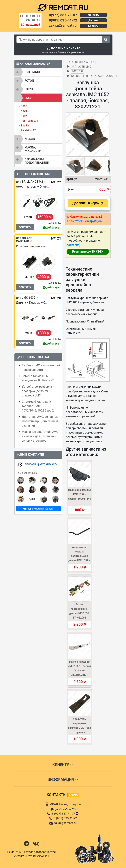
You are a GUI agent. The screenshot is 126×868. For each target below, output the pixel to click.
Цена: (71, 189)
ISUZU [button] (29, 89)
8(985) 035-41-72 (63, 20)
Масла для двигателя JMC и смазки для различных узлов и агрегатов (40, 436)
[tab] (38, 72)
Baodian (26, 126)
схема (73, 795)
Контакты (93, 26)
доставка (73, 245)
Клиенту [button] (63, 765)
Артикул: (72, 179)
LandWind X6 (29, 130)
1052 (24, 116)
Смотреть (25, 227)
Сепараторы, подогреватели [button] (37, 161)
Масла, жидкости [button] (33, 149)
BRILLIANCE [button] (33, 72)
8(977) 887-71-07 (63, 15)
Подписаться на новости (38, 509)
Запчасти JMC (81, 67)
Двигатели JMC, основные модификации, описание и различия (40, 421)
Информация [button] (63, 780)
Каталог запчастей (81, 62)
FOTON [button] (29, 81)
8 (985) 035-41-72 (65, 818)
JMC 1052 (77, 71)
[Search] (59, 39)
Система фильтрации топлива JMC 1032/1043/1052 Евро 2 (38, 406)
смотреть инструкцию (86, 221)
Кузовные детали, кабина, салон (95, 76)
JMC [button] (28, 98)
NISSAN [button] (30, 139)
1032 (24, 106)
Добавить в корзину (88, 203)
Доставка (93, 20)
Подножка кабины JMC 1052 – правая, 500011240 (80, 494)
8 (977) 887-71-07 (65, 814)
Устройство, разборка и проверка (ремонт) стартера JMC (38, 391)
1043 (24, 111)
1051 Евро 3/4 (29, 121)
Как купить (93, 15)
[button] (106, 135)
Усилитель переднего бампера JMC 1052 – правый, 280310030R (79, 728)
